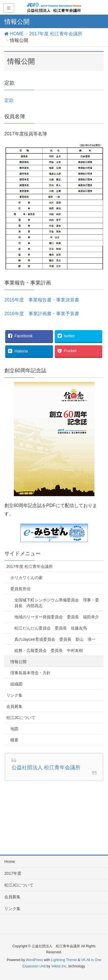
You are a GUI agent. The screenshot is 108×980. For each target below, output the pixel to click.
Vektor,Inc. (59, 966)
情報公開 (18, 662)
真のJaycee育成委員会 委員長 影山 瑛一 (55, 639)
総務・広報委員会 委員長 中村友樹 (49, 650)
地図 (14, 729)
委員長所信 (20, 589)
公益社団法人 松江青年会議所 (46, 767)
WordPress (34, 960)
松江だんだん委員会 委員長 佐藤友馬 (51, 628)
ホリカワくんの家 (26, 578)
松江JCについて (21, 718)
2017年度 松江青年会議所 (30, 566)
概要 (14, 740)
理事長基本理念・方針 (31, 673)
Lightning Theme (64, 960)
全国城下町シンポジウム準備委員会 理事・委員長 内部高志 (57, 603)
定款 (9, 100)
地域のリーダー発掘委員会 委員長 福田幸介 (57, 617)
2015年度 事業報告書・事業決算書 (42, 300)
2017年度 (13, 873)
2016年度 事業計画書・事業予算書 (42, 314)
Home (10, 862)
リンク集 (14, 695)
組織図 (16, 684)
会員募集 (14, 706)
